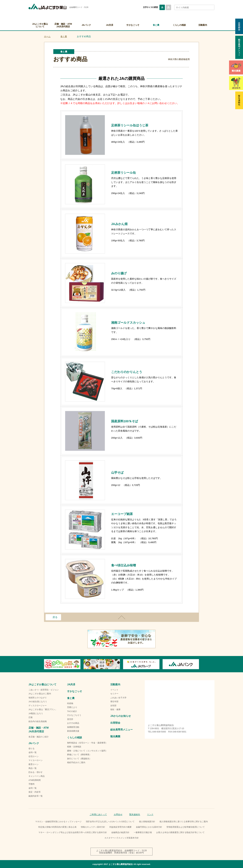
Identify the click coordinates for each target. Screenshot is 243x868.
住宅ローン (34, 756)
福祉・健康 (115, 709)
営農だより (72, 707)
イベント (114, 690)
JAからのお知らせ (121, 716)
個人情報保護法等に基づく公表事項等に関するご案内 (184, 822)
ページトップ (122, 617)
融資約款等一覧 (36, 796)
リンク (150, 814)
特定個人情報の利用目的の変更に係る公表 (57, 827)
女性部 (113, 706)
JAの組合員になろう (38, 702)
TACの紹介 (72, 711)
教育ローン (34, 764)
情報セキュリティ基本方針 (93, 827)
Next (199, 664)
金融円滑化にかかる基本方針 (149, 827)
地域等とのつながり (38, 698)
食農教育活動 (73, 727)
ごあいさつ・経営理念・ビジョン (44, 690)
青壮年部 (114, 702)
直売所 (70, 719)
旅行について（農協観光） (79, 759)
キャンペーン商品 (37, 776)
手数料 (32, 784)
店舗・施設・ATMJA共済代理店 (63, 25)
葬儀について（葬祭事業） (79, 755)
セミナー (114, 694)
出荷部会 (115, 723)
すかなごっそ (133, 25)
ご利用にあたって (98, 814)
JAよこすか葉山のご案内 (40, 694)
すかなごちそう (74, 715)
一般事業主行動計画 (143, 832)
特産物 (70, 703)
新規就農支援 (73, 731)
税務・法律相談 (74, 747)
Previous (44, 664)
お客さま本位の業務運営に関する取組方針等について (180, 832)
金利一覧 (33, 752)
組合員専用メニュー (122, 730)
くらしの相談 (179, 25)
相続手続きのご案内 (76, 762)
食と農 (156, 25)
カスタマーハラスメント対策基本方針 (122, 838)
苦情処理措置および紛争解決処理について (186, 827)
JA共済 (110, 25)
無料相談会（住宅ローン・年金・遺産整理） (87, 743)
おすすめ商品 (73, 723)
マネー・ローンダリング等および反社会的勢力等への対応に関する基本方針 (73, 832)
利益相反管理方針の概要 (120, 827)
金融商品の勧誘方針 (120, 832)
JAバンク (86, 25)
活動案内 (203, 25)
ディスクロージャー (38, 706)
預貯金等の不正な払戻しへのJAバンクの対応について (110, 822)
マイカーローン (36, 760)
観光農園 (115, 736)
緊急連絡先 (135, 814)
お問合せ (118, 814)
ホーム (47, 36)
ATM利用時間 (35, 780)
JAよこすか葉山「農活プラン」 (43, 709)
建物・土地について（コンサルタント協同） (87, 751)
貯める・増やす (36, 772)
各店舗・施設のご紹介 (39, 737)
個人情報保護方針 (147, 822)
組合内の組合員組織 (38, 721)
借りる (32, 749)
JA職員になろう (36, 713)
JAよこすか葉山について (40, 25)
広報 (31, 717)
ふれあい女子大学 (118, 698)
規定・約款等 (35, 792)
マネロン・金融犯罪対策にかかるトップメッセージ (58, 822)
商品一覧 (33, 768)
